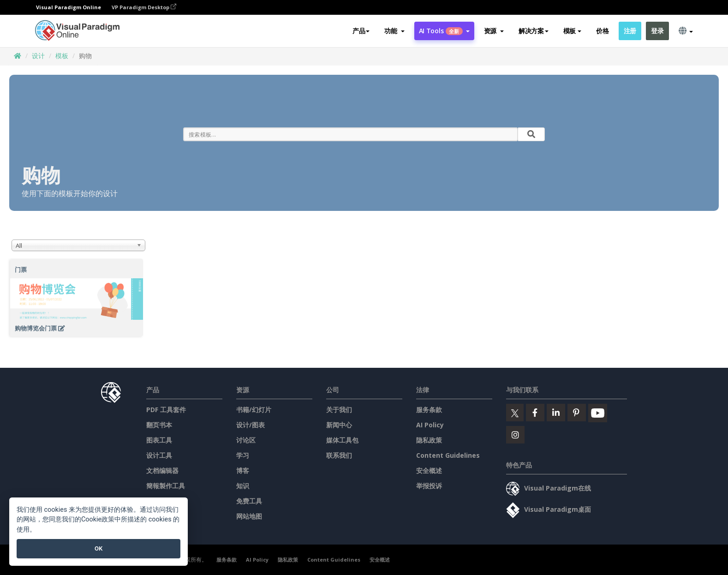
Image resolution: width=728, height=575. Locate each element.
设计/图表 (251, 425)
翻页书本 (159, 425)
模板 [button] (572, 31)
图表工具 (159, 440)
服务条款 (429, 410)
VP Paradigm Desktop (144, 7)
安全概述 (429, 470)
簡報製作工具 (166, 486)
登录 (657, 31)
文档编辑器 (162, 470)
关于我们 (339, 410)
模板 (62, 56)
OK (98, 548)
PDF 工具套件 (166, 410)
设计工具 (159, 455)
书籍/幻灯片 (254, 410)
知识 (243, 486)
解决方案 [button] (534, 31)
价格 (602, 31)
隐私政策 (429, 440)
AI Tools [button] (444, 31)
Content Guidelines (448, 455)
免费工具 (249, 501)
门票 (21, 270)
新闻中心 (339, 425)
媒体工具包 (342, 440)
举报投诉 (429, 486)
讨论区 (246, 440)
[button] (394, 31)
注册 (630, 31)
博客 (243, 470)
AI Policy (430, 425)
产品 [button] (361, 31)
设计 (38, 56)
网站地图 (249, 516)
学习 (243, 455)
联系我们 (339, 455)
